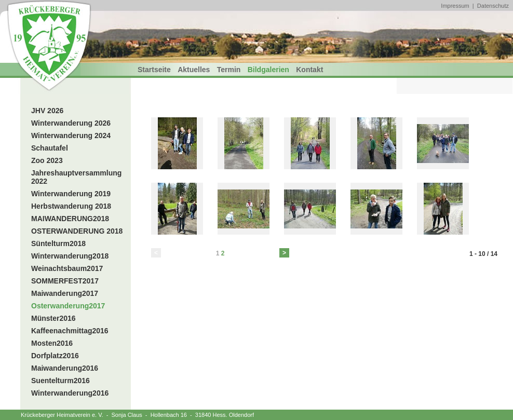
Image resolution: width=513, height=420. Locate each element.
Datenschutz (493, 6)
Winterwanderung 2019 (71, 194)
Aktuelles (194, 70)
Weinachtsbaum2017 (67, 268)
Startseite (154, 70)
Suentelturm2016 (60, 381)
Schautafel (50, 148)
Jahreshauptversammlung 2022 (76, 177)
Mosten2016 (52, 343)
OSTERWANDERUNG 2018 (77, 231)
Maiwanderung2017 (65, 293)
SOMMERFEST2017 (65, 281)
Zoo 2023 (47, 160)
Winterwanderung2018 (70, 256)
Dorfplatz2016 (55, 356)
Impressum (455, 6)
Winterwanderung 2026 (71, 123)
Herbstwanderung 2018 (71, 206)
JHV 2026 (47, 111)
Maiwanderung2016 (65, 368)
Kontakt (309, 70)
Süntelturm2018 (58, 243)
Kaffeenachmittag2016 (70, 331)
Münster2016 (53, 318)
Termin (229, 70)
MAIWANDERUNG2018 (70, 219)
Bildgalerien (268, 70)
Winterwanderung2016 (70, 393)
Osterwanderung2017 (68, 306)
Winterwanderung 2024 (71, 136)
